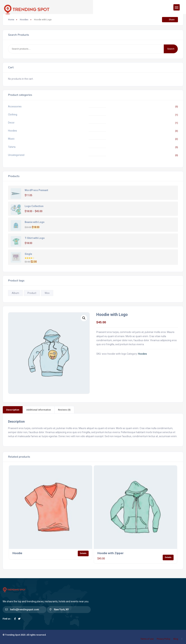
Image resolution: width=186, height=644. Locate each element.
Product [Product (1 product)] (32, 293)
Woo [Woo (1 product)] (47, 293)
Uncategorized (16, 155)
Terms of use (147, 639)
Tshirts (12, 147)
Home (11, 20)
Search (171, 49)
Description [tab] (13, 410)
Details (83, 553)
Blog (176, 639)
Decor (11, 123)
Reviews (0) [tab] (64, 410)
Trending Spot (13, 635)
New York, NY (61, 609)
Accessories (15, 106)
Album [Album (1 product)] (15, 293)
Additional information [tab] (39, 410)
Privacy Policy (163, 639)
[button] (84, 318)
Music (11, 139)
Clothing (13, 115)
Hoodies (24, 20)
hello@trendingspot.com (25, 609)
